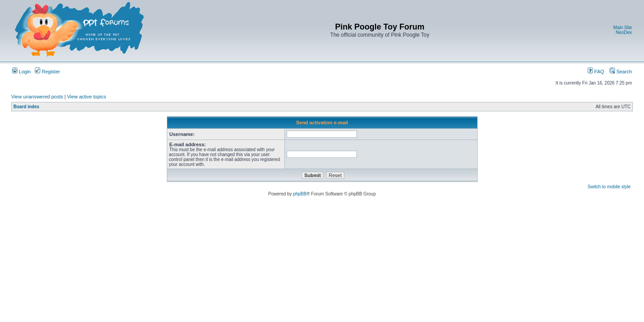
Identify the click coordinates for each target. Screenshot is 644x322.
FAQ (596, 72)
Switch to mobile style (609, 187)
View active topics (87, 97)
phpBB (300, 194)
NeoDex (624, 32)
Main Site (623, 28)
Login (21, 72)
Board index (26, 107)
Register (47, 72)
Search (621, 72)
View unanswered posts (37, 97)
